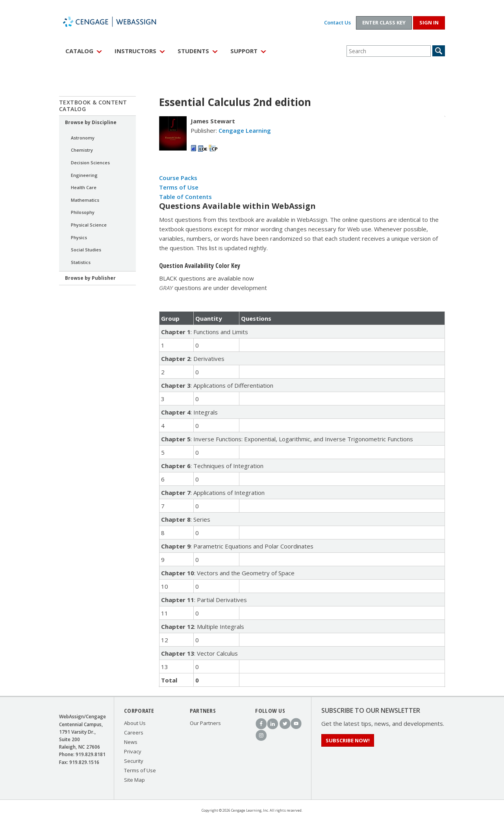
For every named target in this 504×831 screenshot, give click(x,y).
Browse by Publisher (90, 278)
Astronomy (83, 138)
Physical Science (89, 225)
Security (134, 761)
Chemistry (82, 150)
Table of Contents (185, 197)
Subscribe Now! (348, 740)
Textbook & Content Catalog (93, 106)
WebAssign (118, 22)
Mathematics (85, 200)
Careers (134, 732)
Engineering (84, 175)
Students (193, 51)
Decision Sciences (90, 163)
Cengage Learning (245, 130)
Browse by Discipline (91, 122)
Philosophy (83, 212)
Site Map (134, 780)
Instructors (135, 51)
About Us (135, 723)
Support (244, 51)
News (131, 742)
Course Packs (178, 178)
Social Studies (86, 250)
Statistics (81, 262)
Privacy (133, 751)
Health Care (84, 187)
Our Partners (205, 723)
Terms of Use (179, 187)
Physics (79, 237)
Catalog (79, 51)
